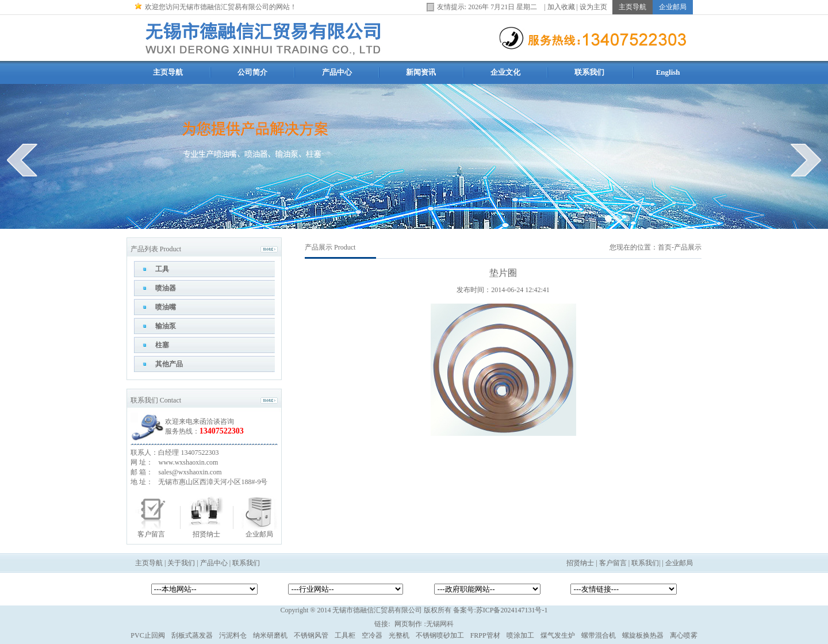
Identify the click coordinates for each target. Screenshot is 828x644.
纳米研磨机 (270, 635)
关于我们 (181, 563)
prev (22, 160)
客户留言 (151, 534)
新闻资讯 (421, 72)
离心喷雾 (684, 635)
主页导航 (168, 72)
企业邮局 (259, 534)
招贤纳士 (206, 534)
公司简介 (252, 72)
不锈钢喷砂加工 (440, 635)
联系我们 (589, 72)
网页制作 (408, 624)
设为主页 (593, 6)
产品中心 (337, 72)
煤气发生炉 (558, 635)
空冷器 (372, 635)
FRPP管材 (485, 635)
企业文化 (505, 72)
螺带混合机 (599, 635)
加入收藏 (561, 6)
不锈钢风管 (311, 635)
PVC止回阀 (147, 635)
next (806, 160)
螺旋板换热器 (643, 635)
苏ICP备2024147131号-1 (512, 610)
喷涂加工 (520, 635)
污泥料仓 (233, 635)
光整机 (399, 635)
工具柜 (345, 635)
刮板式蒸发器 (192, 635)
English (668, 72)
